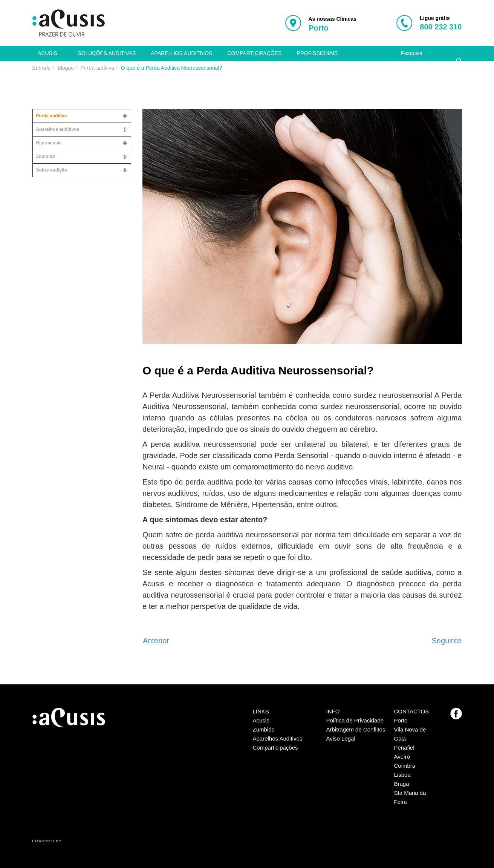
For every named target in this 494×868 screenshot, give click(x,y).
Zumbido (46, 156)
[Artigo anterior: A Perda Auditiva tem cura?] (156, 641)
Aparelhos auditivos (181, 53)
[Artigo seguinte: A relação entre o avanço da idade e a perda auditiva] (447, 641)
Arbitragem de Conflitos (356, 729)
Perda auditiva (52, 116)
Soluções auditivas (107, 53)
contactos (94, 69)
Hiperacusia (49, 143)
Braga (402, 784)
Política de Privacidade (355, 720)
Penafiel (404, 748)
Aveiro (402, 757)
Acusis (47, 53)
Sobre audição (52, 170)
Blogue (47, 69)
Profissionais (317, 53)
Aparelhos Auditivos (278, 738)
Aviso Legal (341, 738)
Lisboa (402, 775)
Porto (401, 720)
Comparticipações (254, 53)
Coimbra (405, 766)
